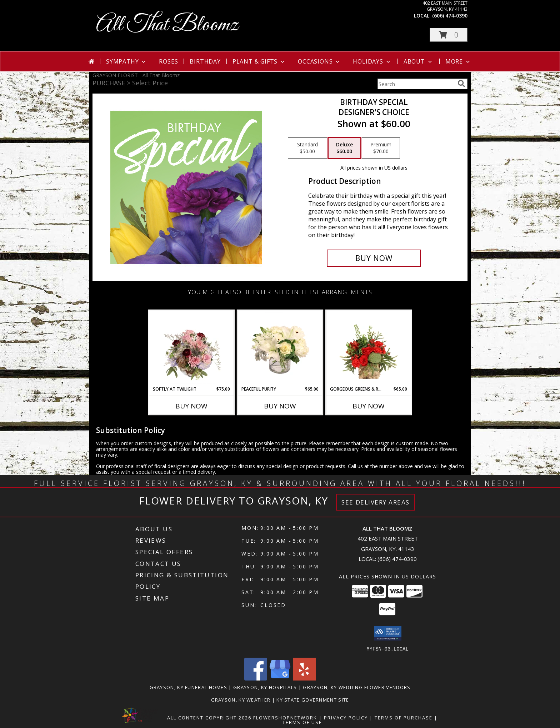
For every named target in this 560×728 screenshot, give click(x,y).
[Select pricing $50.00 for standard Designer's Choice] (307, 148)
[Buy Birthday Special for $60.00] (374, 258)
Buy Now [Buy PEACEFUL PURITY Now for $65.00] (280, 406)
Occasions (319, 61)
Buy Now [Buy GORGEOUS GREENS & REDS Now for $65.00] (369, 406)
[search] (461, 84)
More (458, 61)
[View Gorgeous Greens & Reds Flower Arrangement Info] (369, 348)
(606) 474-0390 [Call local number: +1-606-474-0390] (450, 16)
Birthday (205, 61)
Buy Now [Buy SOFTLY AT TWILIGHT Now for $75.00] (191, 406)
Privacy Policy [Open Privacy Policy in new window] (346, 717)
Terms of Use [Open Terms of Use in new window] (302, 722)
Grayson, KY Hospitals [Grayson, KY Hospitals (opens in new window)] (265, 687)
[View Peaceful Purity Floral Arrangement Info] (280, 348)
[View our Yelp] (304, 678)
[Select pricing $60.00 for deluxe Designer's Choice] (344, 148)
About (419, 61)
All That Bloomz (167, 25)
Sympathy (127, 61)
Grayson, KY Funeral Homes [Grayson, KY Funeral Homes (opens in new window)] (189, 687)
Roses (168, 61)
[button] (449, 35)
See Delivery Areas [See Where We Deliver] (376, 502)
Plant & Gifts (259, 61)
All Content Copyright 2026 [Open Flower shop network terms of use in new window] (209, 717)
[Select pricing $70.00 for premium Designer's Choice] (381, 148)
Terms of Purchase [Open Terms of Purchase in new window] (404, 717)
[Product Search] (416, 84)
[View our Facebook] (256, 678)
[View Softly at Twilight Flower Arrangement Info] (192, 348)
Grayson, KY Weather (241, 699)
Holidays (372, 61)
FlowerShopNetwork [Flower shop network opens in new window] (285, 717)
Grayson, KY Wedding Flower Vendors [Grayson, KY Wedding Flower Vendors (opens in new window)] (357, 687)
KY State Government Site (313, 699)
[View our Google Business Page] (280, 678)
